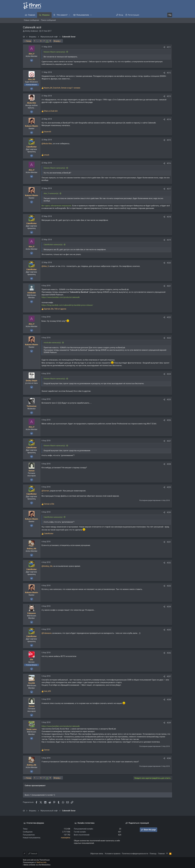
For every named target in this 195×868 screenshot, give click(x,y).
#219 (169, 240)
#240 (169, 758)
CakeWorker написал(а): (53, 245)
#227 (169, 441)
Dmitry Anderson (31, 31)
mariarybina (66, 838)
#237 (169, 676)
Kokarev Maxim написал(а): (55, 52)
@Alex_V (45, 266)
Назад (29, 41)
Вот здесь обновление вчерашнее (56, 206)
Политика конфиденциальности (135, 854)
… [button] (38, 41)
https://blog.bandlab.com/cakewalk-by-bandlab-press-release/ (67, 305)
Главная (161, 854)
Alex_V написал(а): (51, 193)
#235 (169, 630)
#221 (169, 286)
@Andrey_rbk (47, 566)
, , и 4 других (55, 309)
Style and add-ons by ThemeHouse (36, 860)
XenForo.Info (42, 862)
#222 (169, 317)
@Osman (45, 491)
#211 (169, 47)
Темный (33, 854)
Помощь (153, 854)
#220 (169, 263)
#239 (169, 723)
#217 (169, 189)
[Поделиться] (164, 47)
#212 (169, 73)
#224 (169, 374)
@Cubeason (47, 633)
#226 (169, 420)
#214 (169, 119)
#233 (169, 586)
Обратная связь (97, 854)
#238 (169, 700)
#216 (169, 163)
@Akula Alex (47, 144)
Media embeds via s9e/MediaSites (37, 865)
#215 (169, 140)
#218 (169, 217)
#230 (169, 512)
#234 (169, 607)
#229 (169, 487)
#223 (169, 338)
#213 (169, 96)
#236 (169, 653)
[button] (69, 15)
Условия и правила (113, 854)
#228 (169, 464)
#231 (169, 542)
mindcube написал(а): (52, 343)
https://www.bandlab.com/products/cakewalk (61, 297)
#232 (169, 563)
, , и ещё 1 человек (62, 88)
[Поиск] (157, 15)
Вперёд (57, 41)
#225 (169, 400)
